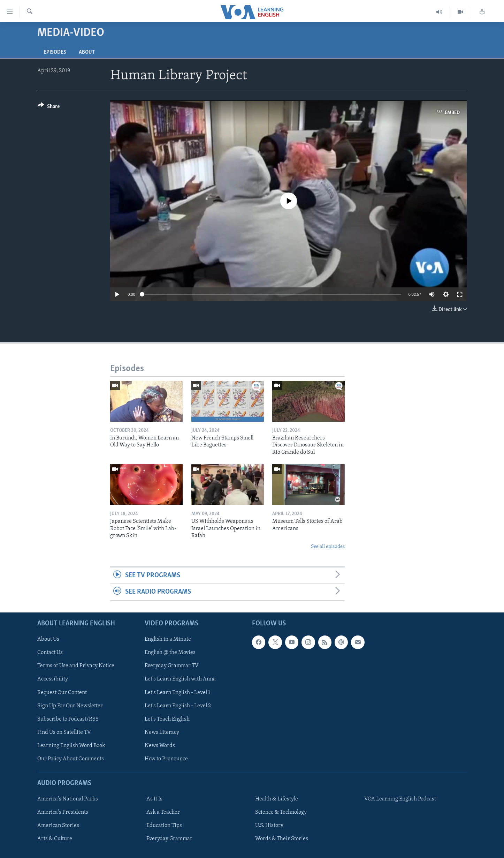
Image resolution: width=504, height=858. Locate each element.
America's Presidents (63, 812)
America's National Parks (68, 799)
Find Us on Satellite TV (64, 732)
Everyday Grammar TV (172, 666)
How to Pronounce (166, 759)
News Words (160, 745)
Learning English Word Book (71, 745)
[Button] (49, 108)
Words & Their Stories (282, 839)
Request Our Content (62, 692)
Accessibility (53, 679)
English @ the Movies (170, 653)
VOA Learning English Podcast (400, 799)
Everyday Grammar (169, 839)
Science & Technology (281, 812)
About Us (48, 639)
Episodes (55, 52)
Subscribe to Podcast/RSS (68, 719)
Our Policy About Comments (71, 759)
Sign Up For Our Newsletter (70, 706)
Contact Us (50, 653)
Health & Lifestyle (277, 799)
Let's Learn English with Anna (180, 679)
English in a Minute (168, 639)
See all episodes (328, 547)
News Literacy (162, 732)
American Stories (58, 826)
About (87, 52)
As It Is (154, 799)
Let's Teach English (167, 719)
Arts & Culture (55, 839)
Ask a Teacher (163, 812)
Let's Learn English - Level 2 (178, 706)
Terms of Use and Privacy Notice (76, 666)
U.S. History (269, 826)
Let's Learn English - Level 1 (177, 692)
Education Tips (164, 826)
